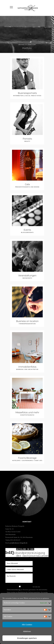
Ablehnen (27, 631)
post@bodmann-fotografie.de (18, 543)
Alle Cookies (27, 625)
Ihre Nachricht (19, 578)
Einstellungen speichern (27, 638)
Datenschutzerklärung (14, 590)
